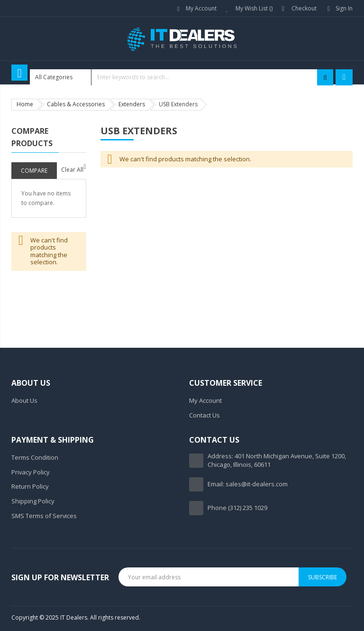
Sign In (344, 8)
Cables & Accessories (76, 104)
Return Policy (30, 486)
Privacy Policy (31, 472)
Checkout (304, 8)
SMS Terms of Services (44, 516)
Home (25, 104)
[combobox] (182, 77)
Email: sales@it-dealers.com (248, 484)
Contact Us (205, 415)
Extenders (132, 104)
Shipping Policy (33, 501)
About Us (24, 400)
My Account (201, 8)
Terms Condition (35, 457)
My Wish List (254, 8)
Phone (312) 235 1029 (237, 508)
